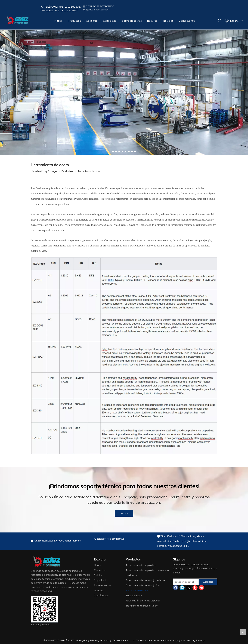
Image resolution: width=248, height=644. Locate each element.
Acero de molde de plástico (141, 565)
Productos (74, 21)
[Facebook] (176, 588)
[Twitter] (189, 588)
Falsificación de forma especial (143, 600)
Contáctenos (187, 21)
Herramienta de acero (138, 590)
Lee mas (124, 513)
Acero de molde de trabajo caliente (145, 580)
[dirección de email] (185, 582)
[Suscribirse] (208, 582)
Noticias (168, 21)
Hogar (58, 21)
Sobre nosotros (132, 21)
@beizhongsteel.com (69, 541)
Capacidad (110, 21)
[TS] (124, 355)
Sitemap (200, 640)
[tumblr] (195, 588)
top (243, 632)
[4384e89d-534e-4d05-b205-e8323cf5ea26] (44, 609)
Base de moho (134, 595)
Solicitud (92, 21)
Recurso (152, 21)
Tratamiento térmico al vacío (142, 606)
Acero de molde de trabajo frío (143, 585)
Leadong (191, 640)
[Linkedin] (182, 588)
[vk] (201, 588)
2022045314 (59, 640)
